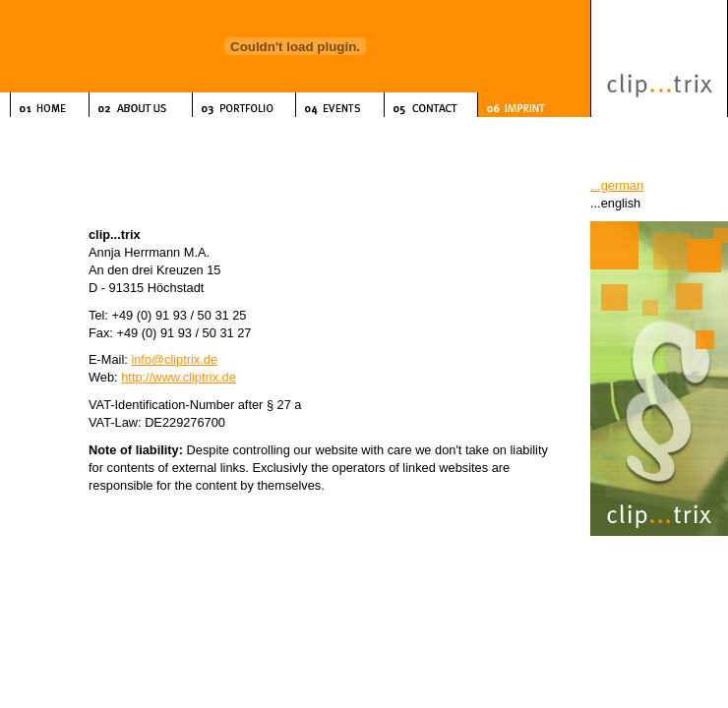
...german (617, 185)
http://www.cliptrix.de (179, 377)
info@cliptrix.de (174, 359)
